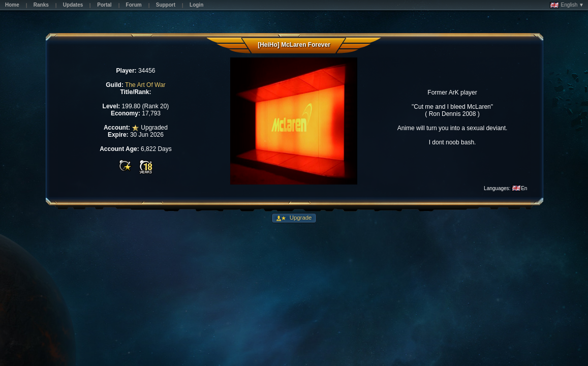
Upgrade (300, 218)
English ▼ (567, 5)
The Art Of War (145, 85)
